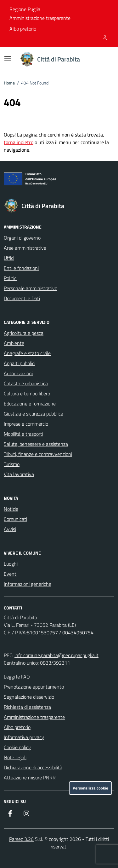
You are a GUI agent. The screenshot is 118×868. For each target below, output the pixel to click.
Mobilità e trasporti (23, 434)
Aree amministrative (25, 248)
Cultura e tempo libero (27, 393)
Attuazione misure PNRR (30, 778)
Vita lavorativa (19, 474)
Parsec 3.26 (21, 839)
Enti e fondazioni (21, 268)
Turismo (12, 464)
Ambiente (14, 343)
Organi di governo (22, 238)
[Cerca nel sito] (101, 59)
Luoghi (11, 564)
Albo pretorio (23, 29)
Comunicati (15, 519)
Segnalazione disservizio (29, 697)
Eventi (11, 574)
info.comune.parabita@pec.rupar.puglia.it (56, 655)
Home (9, 83)
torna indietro (19, 142)
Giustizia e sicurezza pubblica (34, 414)
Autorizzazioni (18, 373)
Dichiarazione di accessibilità (33, 767)
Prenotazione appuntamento (34, 687)
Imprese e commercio (26, 424)
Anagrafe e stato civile (27, 353)
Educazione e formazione (30, 404)
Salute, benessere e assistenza (36, 444)
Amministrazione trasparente (40, 18)
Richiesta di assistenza (27, 707)
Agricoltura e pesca (24, 333)
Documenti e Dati (22, 298)
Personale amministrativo (31, 288)
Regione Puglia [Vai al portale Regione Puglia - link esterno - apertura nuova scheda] (25, 9)
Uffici (9, 258)
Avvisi (10, 529)
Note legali (15, 757)
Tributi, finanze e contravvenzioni (38, 454)
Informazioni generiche (28, 584)
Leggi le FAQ (17, 677)
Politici (11, 278)
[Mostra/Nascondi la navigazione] (8, 59)
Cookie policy (17, 747)
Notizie (11, 509)
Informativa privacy (24, 737)
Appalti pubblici (20, 363)
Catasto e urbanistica (26, 383)
